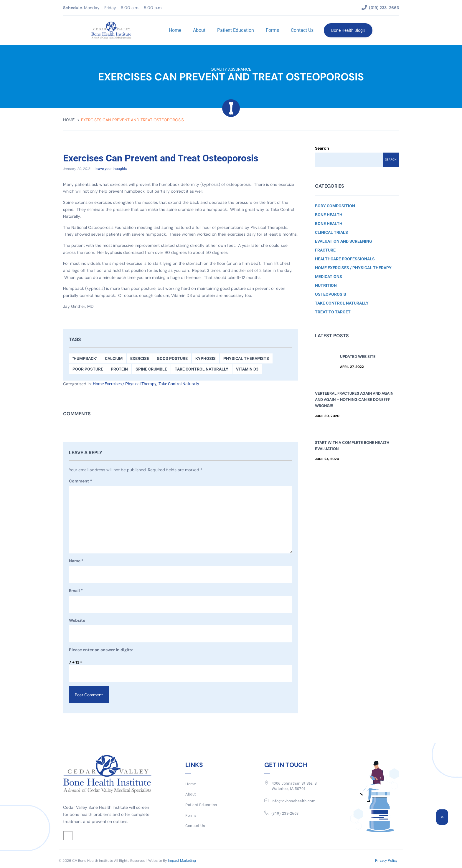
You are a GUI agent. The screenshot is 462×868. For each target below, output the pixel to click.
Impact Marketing (182, 861)
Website (77, 621)
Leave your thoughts (111, 169)
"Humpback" (85, 359)
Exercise (140, 359)
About (198, 30)
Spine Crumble (151, 369)
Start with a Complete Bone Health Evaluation (352, 446)
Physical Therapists (246, 359)
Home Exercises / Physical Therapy (125, 384)
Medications (329, 277)
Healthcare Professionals (345, 259)
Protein (119, 369)
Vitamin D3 (247, 369)
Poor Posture (88, 369)
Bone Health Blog (347, 30)
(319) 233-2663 (285, 813)
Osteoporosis (331, 294)
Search (322, 148)
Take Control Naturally (202, 369)
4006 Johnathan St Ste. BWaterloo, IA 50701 (294, 786)
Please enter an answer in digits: (101, 650)
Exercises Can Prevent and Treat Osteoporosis (171, 158)
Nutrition (326, 285)
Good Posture (172, 359)
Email (76, 591)
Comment (80, 482)
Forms (272, 30)
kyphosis (206, 359)
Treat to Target (333, 312)
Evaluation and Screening (344, 241)
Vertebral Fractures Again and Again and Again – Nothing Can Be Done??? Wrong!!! (354, 400)
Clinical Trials (331, 232)
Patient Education (235, 30)
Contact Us (301, 30)
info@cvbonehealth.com (294, 801)
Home (174, 30)
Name (76, 561)
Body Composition (335, 206)
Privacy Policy (386, 861)
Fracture (325, 250)
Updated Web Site (358, 357)
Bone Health (329, 215)
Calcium (114, 359)
